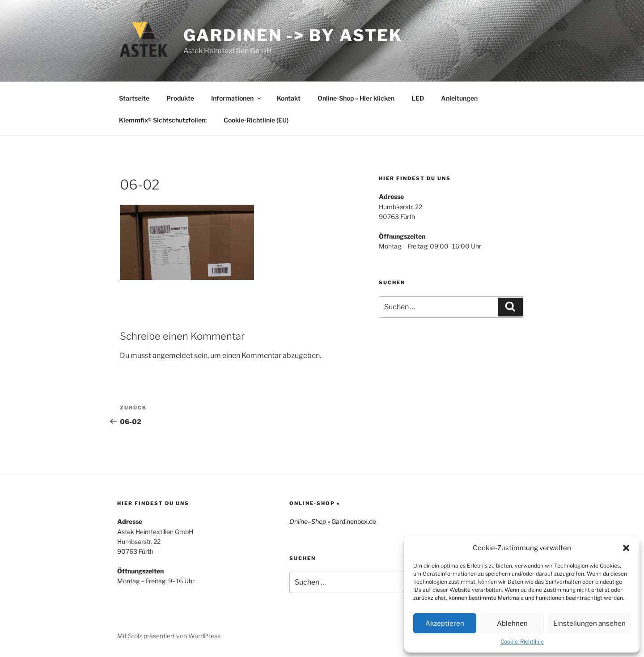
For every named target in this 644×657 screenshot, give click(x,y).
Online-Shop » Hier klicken (356, 98)
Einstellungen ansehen (589, 623)
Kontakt (289, 98)
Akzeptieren (445, 623)
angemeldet (173, 356)
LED (418, 98)
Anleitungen (459, 98)
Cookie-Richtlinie (522, 642)
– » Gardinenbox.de (333, 521)
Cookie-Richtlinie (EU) (256, 120)
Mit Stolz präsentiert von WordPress (169, 636)
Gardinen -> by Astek (293, 35)
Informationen (237, 98)
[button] (626, 548)
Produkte (180, 98)
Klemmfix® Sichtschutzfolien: (163, 120)
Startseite (134, 98)
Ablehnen (512, 623)
